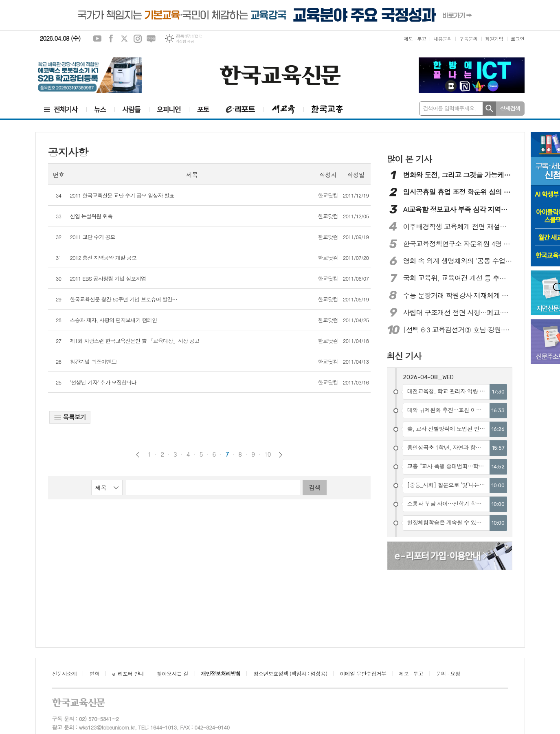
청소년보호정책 (290, 674)
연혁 (94, 674)
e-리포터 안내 (128, 674)
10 (268, 454)
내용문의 (443, 38)
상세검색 (510, 108)
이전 (138, 455)
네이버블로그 (151, 39)
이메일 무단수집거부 (363, 674)
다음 (280, 455)
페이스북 (111, 39)
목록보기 (70, 417)
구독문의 (468, 38)
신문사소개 (65, 674)
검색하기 (489, 109)
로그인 (518, 38)
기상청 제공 (185, 41)
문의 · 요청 (448, 674)
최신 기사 (404, 356)
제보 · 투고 (415, 38)
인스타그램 (138, 39)
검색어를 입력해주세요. (450, 108)
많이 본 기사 (409, 159)
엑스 (124, 39)
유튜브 (97, 39)
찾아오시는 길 (172, 674)
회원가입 (494, 38)
